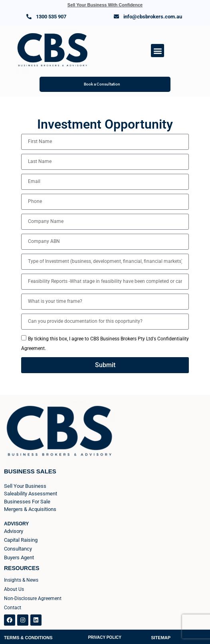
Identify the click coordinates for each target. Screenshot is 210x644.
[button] (157, 51)
